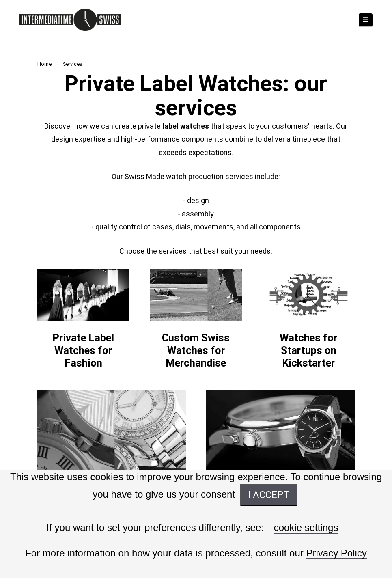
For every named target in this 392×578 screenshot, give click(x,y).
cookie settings (306, 528)
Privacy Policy (336, 553)
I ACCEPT (269, 495)
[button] (366, 20)
